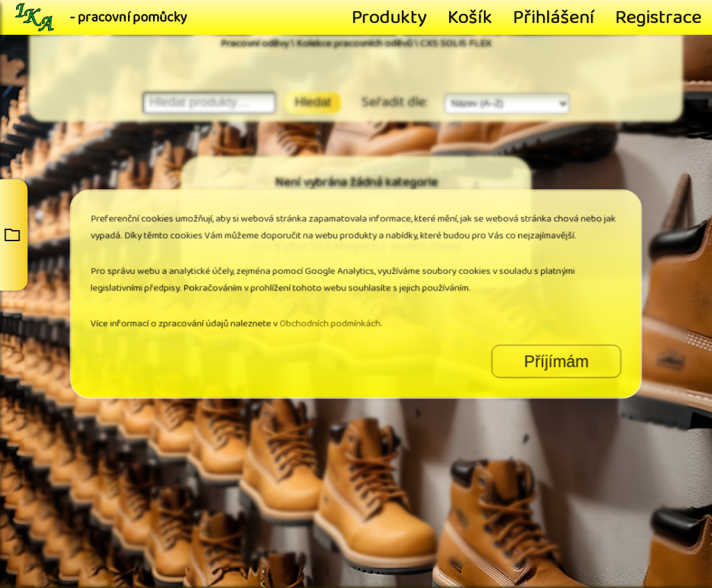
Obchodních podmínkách (342, 310)
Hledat (313, 102)
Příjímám (466, 331)
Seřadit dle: (396, 103)
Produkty (389, 17)
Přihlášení (554, 17)
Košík (470, 17)
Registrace (658, 17)
